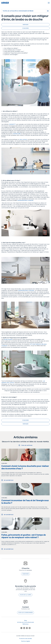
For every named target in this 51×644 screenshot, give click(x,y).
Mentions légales (26, 641)
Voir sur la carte (25, 595)
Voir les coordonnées (26, 613)
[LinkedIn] (24, 628)
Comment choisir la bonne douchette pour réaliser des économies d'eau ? (25, 467)
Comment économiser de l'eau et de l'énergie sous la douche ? (25, 502)
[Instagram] (27, 628)
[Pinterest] (30, 628)
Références (26, 624)
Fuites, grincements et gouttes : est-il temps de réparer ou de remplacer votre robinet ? (24, 536)
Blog (25, 620)
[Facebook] (21, 628)
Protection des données (26, 639)
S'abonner (25, 574)
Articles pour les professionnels (26, 622)
